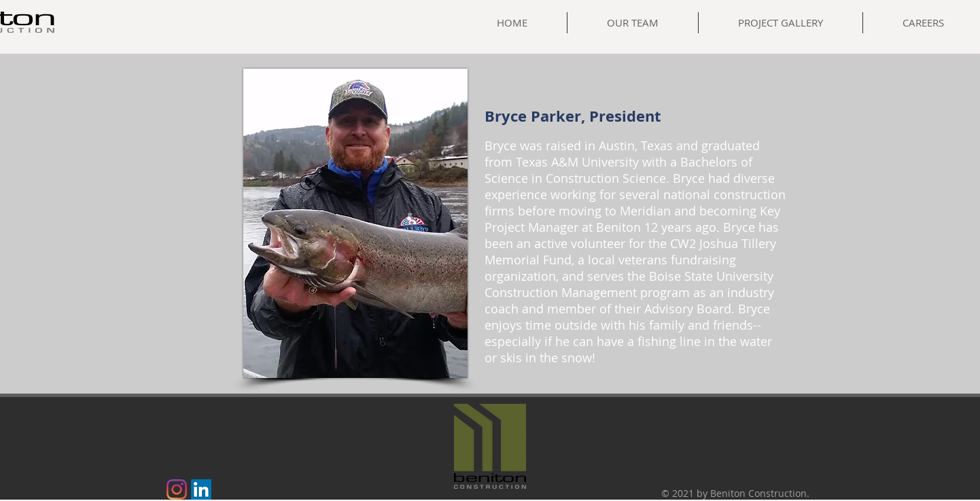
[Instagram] (177, 489)
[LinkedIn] (201, 489)
